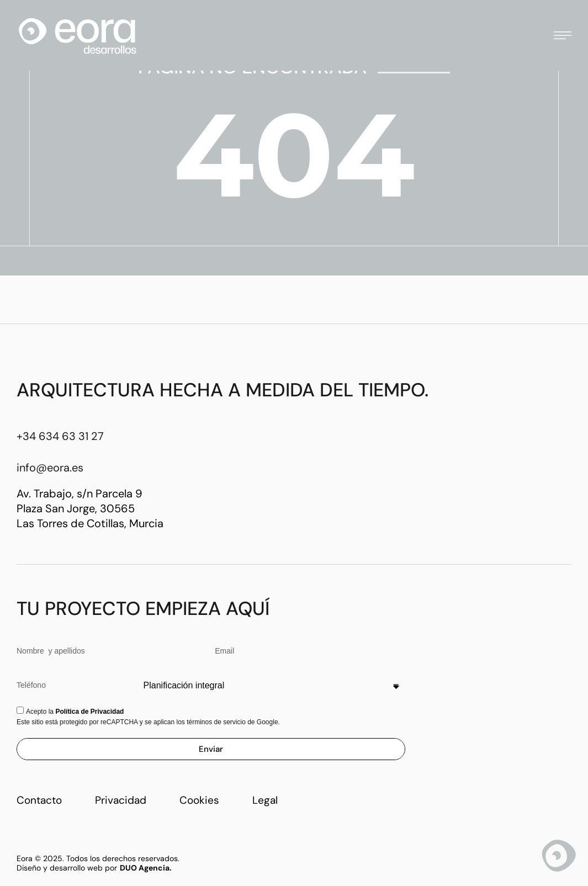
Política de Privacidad (89, 712)
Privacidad (121, 800)
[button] (563, 35)
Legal (265, 800)
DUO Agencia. (146, 868)
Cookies (199, 800)
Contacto (39, 800)
